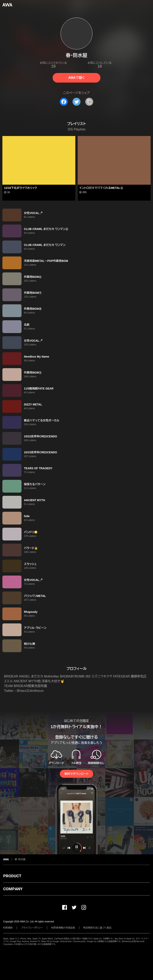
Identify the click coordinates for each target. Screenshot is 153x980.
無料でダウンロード (76, 774)
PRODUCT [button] (12, 876)
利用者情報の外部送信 (63, 928)
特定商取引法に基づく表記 (97, 928)
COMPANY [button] (13, 889)
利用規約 (8, 928)
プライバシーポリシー (32, 928)
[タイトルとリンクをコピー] (89, 102)
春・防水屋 (20, 859)
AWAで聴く (76, 78)
